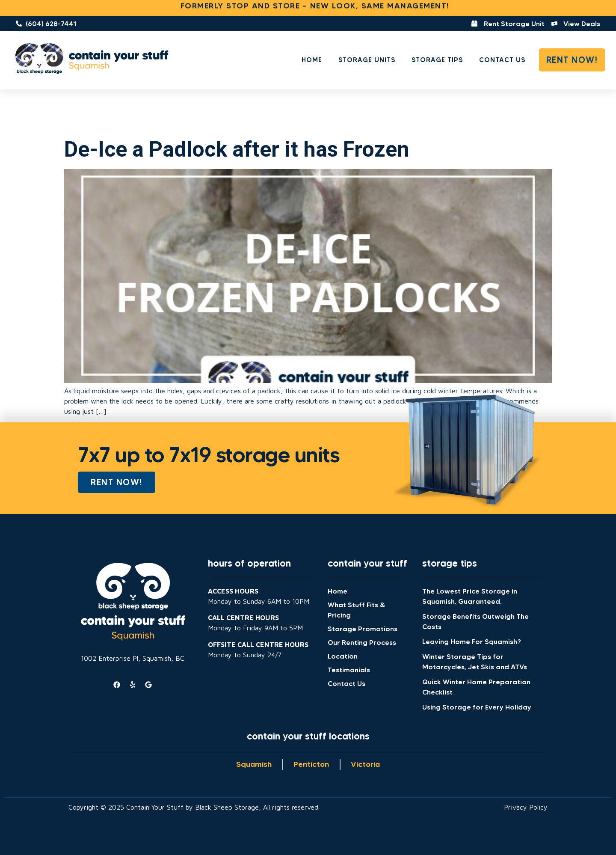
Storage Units (367, 60)
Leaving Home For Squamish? (472, 641)
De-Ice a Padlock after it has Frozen (237, 149)
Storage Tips (437, 60)
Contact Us (502, 60)
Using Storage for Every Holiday (477, 707)
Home (312, 60)
